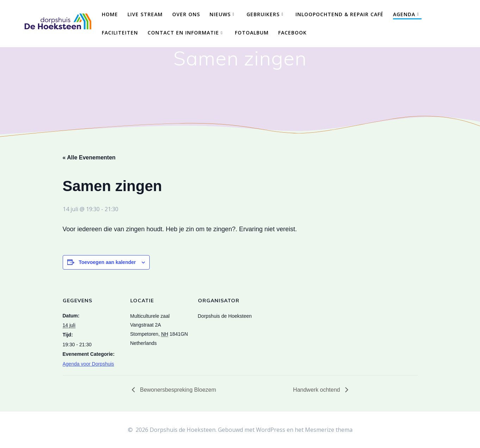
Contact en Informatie (183, 33)
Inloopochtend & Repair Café (339, 14)
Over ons (186, 14)
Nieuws (220, 14)
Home (110, 14)
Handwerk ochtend (317, 390)
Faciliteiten (120, 33)
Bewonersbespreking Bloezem (177, 390)
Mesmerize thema (329, 430)
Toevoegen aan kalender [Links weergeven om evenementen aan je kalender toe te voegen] (107, 262)
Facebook (292, 33)
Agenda (404, 14)
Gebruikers (263, 14)
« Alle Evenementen (89, 157)
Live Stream (145, 14)
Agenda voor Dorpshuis (88, 364)
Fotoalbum (252, 33)
